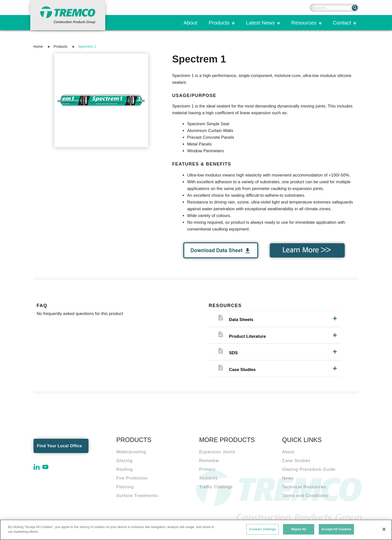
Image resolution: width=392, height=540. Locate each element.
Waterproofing (131, 452)
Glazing (124, 461)
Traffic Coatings (216, 487)
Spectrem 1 (87, 46)
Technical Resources (304, 487)
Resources (304, 23)
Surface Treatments (137, 496)
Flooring (125, 487)
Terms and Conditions (305, 496)
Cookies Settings (262, 529)
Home (38, 46)
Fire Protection (132, 478)
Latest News (260, 23)
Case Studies (296, 461)
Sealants (208, 478)
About (190, 23)
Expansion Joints (217, 452)
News (288, 478)
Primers (207, 469)
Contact (342, 23)
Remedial (209, 461)
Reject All (299, 529)
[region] (196, 530)
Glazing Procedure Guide (309, 469)
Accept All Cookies (336, 529)
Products (219, 23)
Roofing (124, 469)
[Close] (384, 529)
